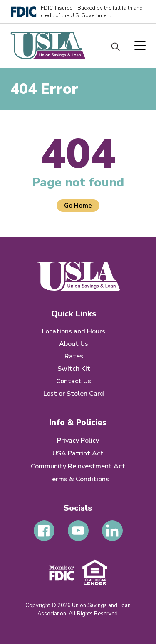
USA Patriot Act (78, 453)
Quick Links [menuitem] (74, 314)
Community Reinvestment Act (78, 466)
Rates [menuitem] (74, 356)
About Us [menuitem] (74, 344)
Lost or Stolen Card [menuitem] (74, 394)
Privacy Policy (78, 441)
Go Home (78, 206)
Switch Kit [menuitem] (74, 369)
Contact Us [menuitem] (74, 381)
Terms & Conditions (78, 479)
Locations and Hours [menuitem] (74, 331)
